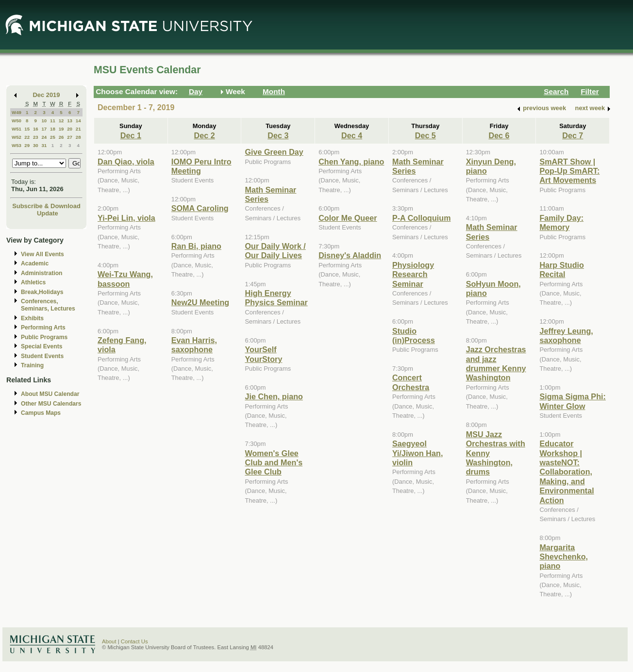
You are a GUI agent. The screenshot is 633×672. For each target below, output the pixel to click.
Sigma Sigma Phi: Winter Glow (572, 401)
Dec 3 (278, 135)
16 (36, 129)
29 (27, 145)
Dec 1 (131, 135)
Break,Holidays (42, 292)
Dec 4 (352, 135)
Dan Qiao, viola (126, 162)
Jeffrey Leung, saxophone (566, 336)
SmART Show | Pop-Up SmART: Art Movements (569, 171)
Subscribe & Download (46, 206)
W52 (17, 137)
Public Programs (44, 337)
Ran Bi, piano (196, 246)
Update (48, 213)
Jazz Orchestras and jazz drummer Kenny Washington (496, 363)
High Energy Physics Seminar (276, 298)
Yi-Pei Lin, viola (126, 218)
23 (36, 137)
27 (70, 137)
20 (70, 129)
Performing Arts (43, 328)
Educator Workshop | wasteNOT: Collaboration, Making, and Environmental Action (566, 472)
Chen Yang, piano (351, 162)
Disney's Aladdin (350, 255)
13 (70, 121)
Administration (42, 273)
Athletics (33, 282)
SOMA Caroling (200, 208)
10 (44, 121)
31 (44, 145)
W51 (17, 129)
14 (78, 121)
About (109, 641)
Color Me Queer (348, 218)
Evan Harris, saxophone (194, 345)
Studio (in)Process (414, 336)
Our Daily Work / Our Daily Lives (275, 251)
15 (27, 129)
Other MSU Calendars (51, 404)
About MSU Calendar (50, 394)
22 (27, 137)
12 (61, 121)
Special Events (42, 346)
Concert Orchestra (411, 382)
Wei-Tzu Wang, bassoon (125, 279)
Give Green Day (274, 152)
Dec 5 (425, 135)
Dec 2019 (47, 95)
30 (36, 145)
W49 (17, 112)
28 (78, 137)
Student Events (42, 356)
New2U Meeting (200, 302)
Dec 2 (205, 135)
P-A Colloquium (422, 218)
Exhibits (32, 318)
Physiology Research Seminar (413, 274)
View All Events (42, 254)
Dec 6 (499, 135)
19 (61, 129)
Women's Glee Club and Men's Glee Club (274, 463)
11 (53, 121)
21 (78, 129)
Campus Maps (41, 413)
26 (61, 137)
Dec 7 (573, 135)
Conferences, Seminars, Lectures (48, 305)
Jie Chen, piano (274, 396)
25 (53, 137)
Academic (35, 263)
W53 (17, 145)
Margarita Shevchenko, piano (564, 557)
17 (44, 129)
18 (53, 129)
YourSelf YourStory (263, 354)
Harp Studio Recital (562, 270)
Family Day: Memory (561, 222)
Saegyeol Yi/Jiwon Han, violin (417, 453)
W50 (17, 121)
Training (32, 365)
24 (44, 137)
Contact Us (134, 641)
